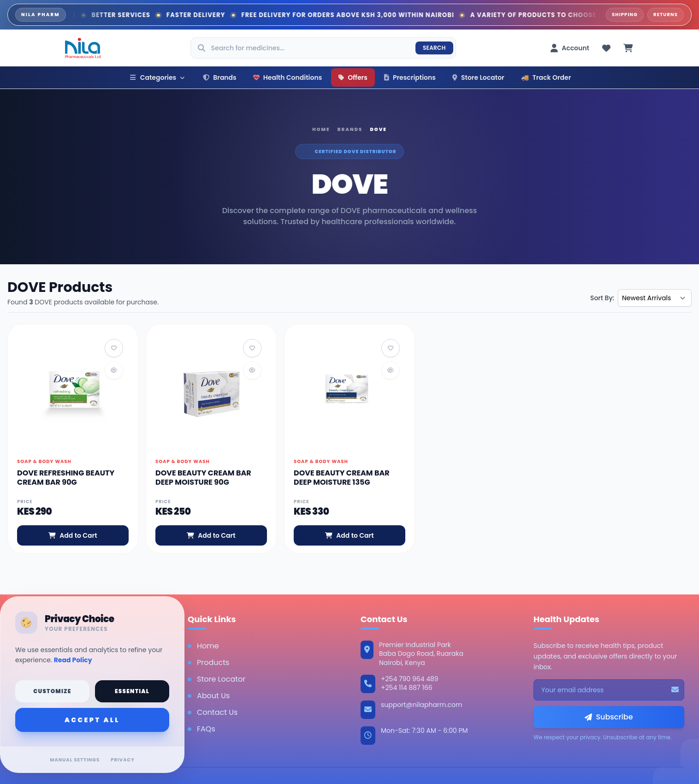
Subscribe (609, 717)
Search (434, 48)
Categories (157, 77)
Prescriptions (410, 77)
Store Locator (478, 77)
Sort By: (602, 298)
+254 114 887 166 (407, 688)
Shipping (625, 15)
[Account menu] (570, 48)
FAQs (201, 729)
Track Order (546, 77)
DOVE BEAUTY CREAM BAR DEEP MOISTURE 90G (203, 478)
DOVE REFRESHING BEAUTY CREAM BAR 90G (66, 478)
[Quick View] (114, 370)
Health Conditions (288, 77)
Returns (666, 15)
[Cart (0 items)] (628, 48)
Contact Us (213, 712)
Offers (353, 77)
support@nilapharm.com (421, 705)
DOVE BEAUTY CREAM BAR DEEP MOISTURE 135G (342, 478)
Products (208, 662)
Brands (220, 77)
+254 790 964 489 (410, 679)
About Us (209, 696)
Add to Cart (73, 535)
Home (321, 129)
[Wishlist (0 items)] (606, 48)
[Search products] (323, 48)
